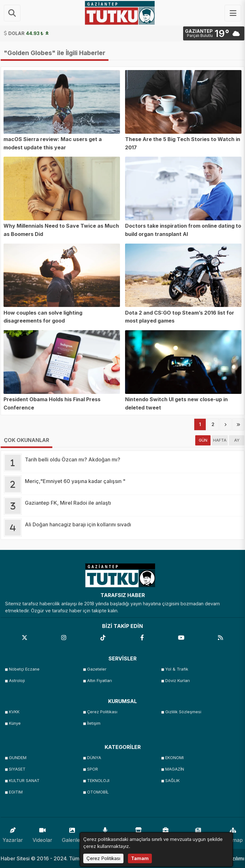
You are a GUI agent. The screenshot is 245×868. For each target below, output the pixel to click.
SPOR (93, 769)
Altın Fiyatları (100, 681)
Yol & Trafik (177, 669)
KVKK (14, 712)
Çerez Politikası (102, 712)
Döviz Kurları (178, 681)
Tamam (140, 858)
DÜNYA (94, 758)
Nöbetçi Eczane (24, 669)
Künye (15, 723)
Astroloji (17, 681)
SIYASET (17, 769)
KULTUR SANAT (24, 781)
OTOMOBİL (98, 792)
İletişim (94, 723)
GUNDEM (18, 758)
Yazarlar (13, 833)
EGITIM (16, 792)
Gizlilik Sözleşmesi (183, 712)
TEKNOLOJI (98, 781)
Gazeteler (97, 669)
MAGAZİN (175, 769)
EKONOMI (174, 758)
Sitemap (233, 833)
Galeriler (72, 833)
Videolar (42, 833)
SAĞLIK (172, 781)
